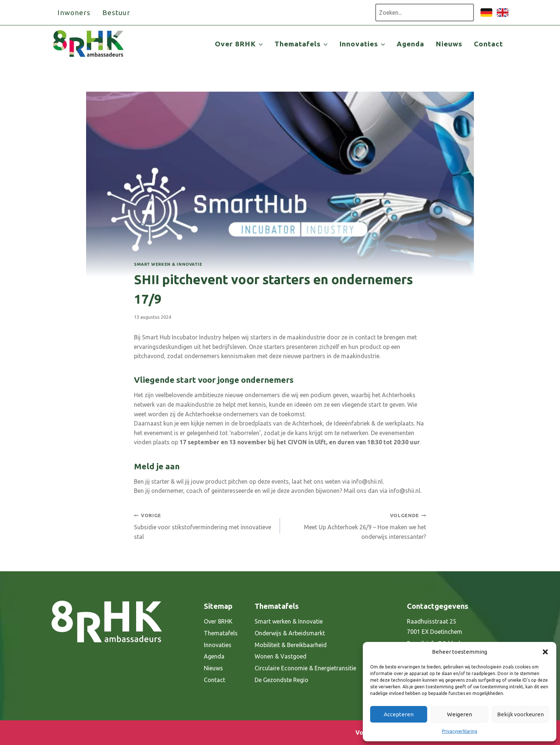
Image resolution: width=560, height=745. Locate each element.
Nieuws (449, 44)
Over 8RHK (218, 621)
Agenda (410, 44)
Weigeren (460, 714)
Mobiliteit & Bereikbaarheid (291, 645)
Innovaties (218, 645)
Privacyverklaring (460, 731)
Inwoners (74, 13)
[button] (545, 652)
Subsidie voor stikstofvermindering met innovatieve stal (204, 525)
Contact (488, 44)
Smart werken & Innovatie (168, 264)
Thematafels (221, 633)
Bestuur (116, 13)
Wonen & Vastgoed (281, 656)
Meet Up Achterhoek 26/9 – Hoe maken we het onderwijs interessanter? (356, 525)
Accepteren (399, 714)
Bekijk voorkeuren (520, 714)
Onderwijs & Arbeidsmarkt (290, 633)
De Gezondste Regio (281, 680)
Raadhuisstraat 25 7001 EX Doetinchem (435, 627)
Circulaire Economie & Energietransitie (305, 668)
